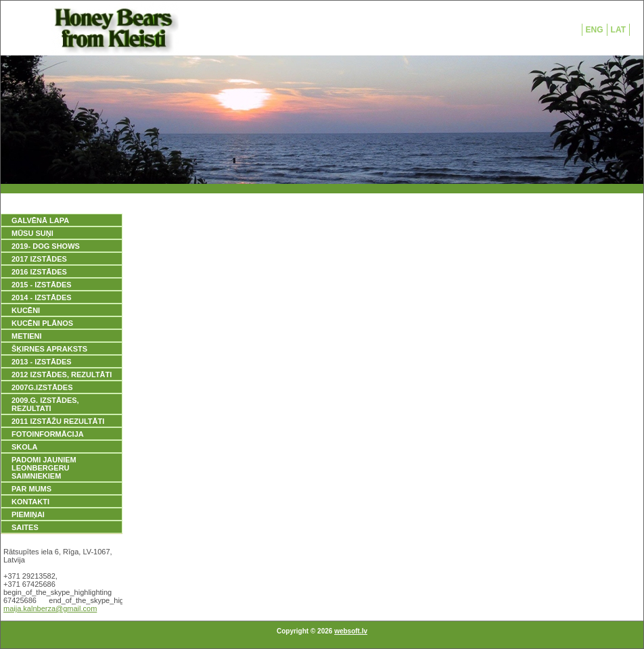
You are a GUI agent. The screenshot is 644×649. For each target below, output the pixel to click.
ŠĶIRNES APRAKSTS (49, 349)
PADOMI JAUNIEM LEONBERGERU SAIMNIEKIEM (44, 468)
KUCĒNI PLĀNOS (42, 323)
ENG (595, 30)
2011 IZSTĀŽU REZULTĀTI (58, 421)
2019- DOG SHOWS (46, 246)
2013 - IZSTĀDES (42, 362)
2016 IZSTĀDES (39, 272)
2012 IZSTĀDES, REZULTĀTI (62, 375)
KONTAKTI (30, 502)
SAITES (25, 527)
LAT (618, 30)
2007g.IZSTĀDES (42, 387)
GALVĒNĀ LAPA (40, 220)
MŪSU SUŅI (32, 233)
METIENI (27, 336)
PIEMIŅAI (28, 514)
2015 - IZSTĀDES (42, 285)
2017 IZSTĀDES (39, 259)
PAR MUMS (31, 489)
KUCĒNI (26, 310)
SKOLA (25, 447)
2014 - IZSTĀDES (42, 297)
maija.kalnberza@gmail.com (50, 608)
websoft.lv (351, 631)
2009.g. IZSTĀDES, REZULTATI (45, 404)
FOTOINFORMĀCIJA (48, 434)
